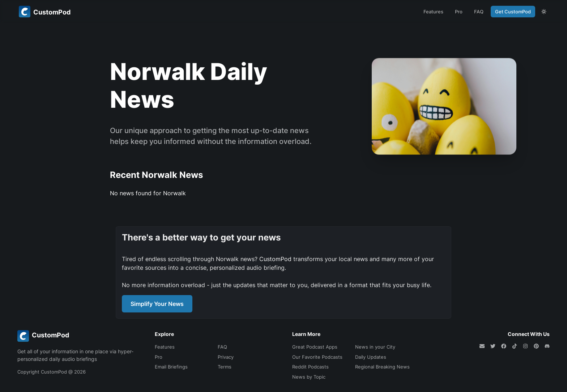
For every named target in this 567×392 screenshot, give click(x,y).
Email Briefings (171, 367)
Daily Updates (371, 357)
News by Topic (309, 377)
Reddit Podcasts (310, 367)
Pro (459, 12)
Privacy (226, 357)
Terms (225, 367)
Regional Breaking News (382, 367)
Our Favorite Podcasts (317, 357)
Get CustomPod (513, 12)
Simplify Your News (157, 304)
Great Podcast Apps (315, 347)
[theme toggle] (544, 12)
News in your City (375, 347)
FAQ (479, 12)
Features (433, 12)
